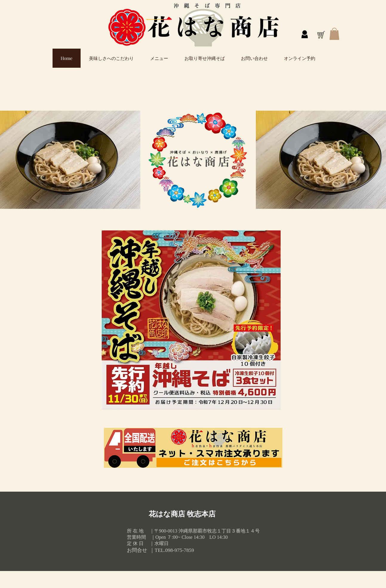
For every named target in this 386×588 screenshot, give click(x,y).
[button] (334, 34)
